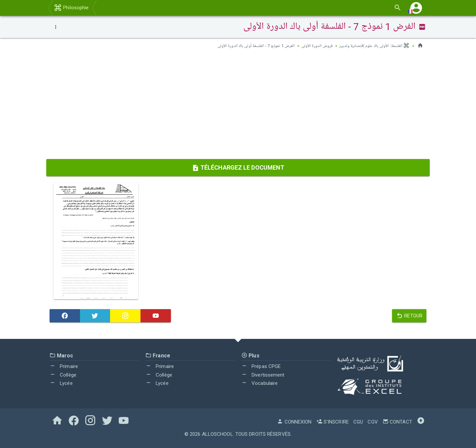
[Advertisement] (238, 106)
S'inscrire (333, 422)
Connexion (294, 422)
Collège (63, 375)
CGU (358, 422)
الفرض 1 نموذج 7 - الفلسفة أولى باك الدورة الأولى (246, 46)
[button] (416, 8)
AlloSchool (218, 434)
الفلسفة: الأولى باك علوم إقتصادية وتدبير (372, 46)
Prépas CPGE (261, 366)
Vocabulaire (259, 383)
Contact (397, 422)
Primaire (64, 366)
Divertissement (263, 375)
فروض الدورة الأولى (311, 46)
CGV (373, 422)
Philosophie (71, 8)
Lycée (61, 383)
